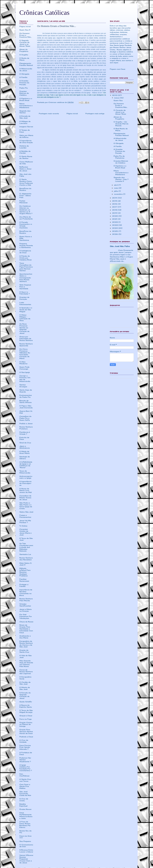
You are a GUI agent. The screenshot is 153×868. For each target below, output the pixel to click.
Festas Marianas (23, 202)
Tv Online (23, 526)
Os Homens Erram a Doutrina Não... (26, 35)
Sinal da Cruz (25, 443)
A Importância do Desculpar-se (26, 483)
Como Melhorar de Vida (26, 163)
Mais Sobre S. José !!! (26, 564)
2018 (115, 210)
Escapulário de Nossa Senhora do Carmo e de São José (26, 644)
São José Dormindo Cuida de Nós (25, 793)
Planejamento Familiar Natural (26, 64)
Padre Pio (24, 88)
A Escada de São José (25, 117)
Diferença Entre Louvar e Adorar (26, 851)
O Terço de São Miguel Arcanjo (26, 711)
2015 (115, 201)
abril (116, 185)
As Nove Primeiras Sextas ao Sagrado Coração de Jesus (24, 329)
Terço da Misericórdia (25, 472)
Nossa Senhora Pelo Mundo (26, 600)
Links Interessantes (25, 303)
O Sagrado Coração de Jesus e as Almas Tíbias (25, 43)
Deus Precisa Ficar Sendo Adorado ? (25, 747)
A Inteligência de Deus (25, 252)
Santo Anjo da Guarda (26, 391)
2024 (115, 228)
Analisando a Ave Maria (25, 637)
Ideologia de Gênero (25, 458)
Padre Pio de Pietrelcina (119, 157)
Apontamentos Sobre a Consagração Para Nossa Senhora (26, 278)
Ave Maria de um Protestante (26, 218)
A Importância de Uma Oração (26, 141)
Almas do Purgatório (24, 50)
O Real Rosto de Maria (121, 130)
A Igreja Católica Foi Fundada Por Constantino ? (26, 768)
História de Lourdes (24, 147)
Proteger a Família (24, 585)
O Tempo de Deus (25, 131)
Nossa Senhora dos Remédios (26, 559)
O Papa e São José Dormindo (26, 407)
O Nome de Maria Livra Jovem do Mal (26, 491)
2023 (115, 225)
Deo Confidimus (24, 775)
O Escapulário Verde (25, 678)
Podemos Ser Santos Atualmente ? (25, 760)
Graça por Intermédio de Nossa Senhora (26, 339)
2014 (115, 198)
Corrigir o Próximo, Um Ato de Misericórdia (25, 378)
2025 (115, 231)
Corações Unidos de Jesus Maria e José (25, 532)
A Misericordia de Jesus (26, 70)
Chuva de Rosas (26, 622)
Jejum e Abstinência (25, 447)
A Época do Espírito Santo (26, 706)
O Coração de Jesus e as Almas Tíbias (120, 112)
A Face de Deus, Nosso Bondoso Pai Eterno (25, 824)
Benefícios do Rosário (25, 189)
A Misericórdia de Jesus (120, 139)
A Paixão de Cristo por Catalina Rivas (26, 258)
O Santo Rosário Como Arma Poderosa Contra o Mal (26, 182)
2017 (115, 207)
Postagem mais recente (49, 113)
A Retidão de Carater (25, 152)
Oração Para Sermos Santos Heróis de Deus (26, 731)
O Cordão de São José (25, 683)
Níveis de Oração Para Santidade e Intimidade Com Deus (26, 629)
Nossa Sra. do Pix (25, 832)
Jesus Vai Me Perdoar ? (25, 521)
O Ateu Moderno (23, 363)
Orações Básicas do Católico (24, 93)
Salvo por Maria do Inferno (26, 136)
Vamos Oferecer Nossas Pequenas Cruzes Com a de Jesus (26, 859)
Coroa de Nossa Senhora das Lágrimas (26, 672)
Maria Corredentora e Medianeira (26, 106)
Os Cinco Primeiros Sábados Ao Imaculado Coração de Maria (25, 354)
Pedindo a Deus (26, 737)
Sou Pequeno (25, 841)
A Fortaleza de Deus (26, 753)
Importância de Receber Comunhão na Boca (26, 592)
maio (116, 188)
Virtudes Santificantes (25, 605)
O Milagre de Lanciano (25, 122)
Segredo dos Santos (25, 112)
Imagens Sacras (26, 127)
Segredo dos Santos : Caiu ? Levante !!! (121, 179)
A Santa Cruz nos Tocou (25, 780)
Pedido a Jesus (26, 423)
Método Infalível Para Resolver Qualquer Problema (25, 572)
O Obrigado (24, 74)
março (117, 98)
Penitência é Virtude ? (25, 433)
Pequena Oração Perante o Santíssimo (26, 245)
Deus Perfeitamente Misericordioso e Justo (26, 815)
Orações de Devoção (24, 298)
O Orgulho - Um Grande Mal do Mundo (121, 124)
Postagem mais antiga (95, 113)
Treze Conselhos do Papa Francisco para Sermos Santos (26, 267)
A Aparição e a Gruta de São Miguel (26, 310)
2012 (115, 95)
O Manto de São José (25, 688)
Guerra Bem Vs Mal (26, 412)
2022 (115, 222)
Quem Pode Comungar (24, 368)
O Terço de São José (26, 539)
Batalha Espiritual (23, 805)
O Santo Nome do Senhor (26, 157)
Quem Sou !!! (25, 30)
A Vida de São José (26, 656)
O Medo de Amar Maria (24, 452)
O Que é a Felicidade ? (25, 293)
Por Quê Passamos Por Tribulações (26, 616)
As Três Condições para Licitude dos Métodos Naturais (26, 547)
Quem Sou (118, 100)
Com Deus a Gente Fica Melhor (25, 786)
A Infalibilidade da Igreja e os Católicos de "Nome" (26, 465)
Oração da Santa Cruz (24, 651)
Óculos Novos (25, 809)
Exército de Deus (24, 438)
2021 (115, 219)
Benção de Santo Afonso (26, 401)
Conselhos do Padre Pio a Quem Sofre (25, 418)
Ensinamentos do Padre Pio (26, 396)
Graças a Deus (26, 716)
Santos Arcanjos (23, 386)
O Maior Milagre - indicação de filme (25, 318)
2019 (115, 213)
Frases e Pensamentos (25, 516)
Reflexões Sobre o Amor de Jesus (25, 169)
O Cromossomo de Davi (26, 846)
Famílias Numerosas (24, 580)
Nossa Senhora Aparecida (26, 345)
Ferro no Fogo (26, 719)
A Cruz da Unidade (24, 741)
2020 (115, 216)
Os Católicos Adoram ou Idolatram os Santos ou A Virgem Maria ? (26, 210)
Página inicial (72, 113)
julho (116, 191)
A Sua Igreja (25, 372)
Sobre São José (26, 512)
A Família (23, 77)
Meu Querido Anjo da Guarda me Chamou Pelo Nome (26, 663)
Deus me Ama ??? (25, 837)
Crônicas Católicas (44, 13)
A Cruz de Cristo (24, 800)
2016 (115, 204)
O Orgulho (24, 55)
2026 (115, 234)
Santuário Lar (25, 554)
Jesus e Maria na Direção (25, 610)
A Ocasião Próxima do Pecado (24, 83)
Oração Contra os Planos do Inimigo (26, 724)
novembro (119, 194)
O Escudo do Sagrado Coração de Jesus (25, 695)
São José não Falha (25, 175)
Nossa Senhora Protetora (26, 428)
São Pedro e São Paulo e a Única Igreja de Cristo (26, 506)
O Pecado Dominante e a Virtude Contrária (26, 225)
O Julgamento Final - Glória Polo (25, 195)
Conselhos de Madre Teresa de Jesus (25, 498)
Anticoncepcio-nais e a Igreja (26, 477)
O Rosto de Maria (24, 59)
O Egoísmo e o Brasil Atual (26, 99)
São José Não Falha (120, 246)
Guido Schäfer (26, 702)
